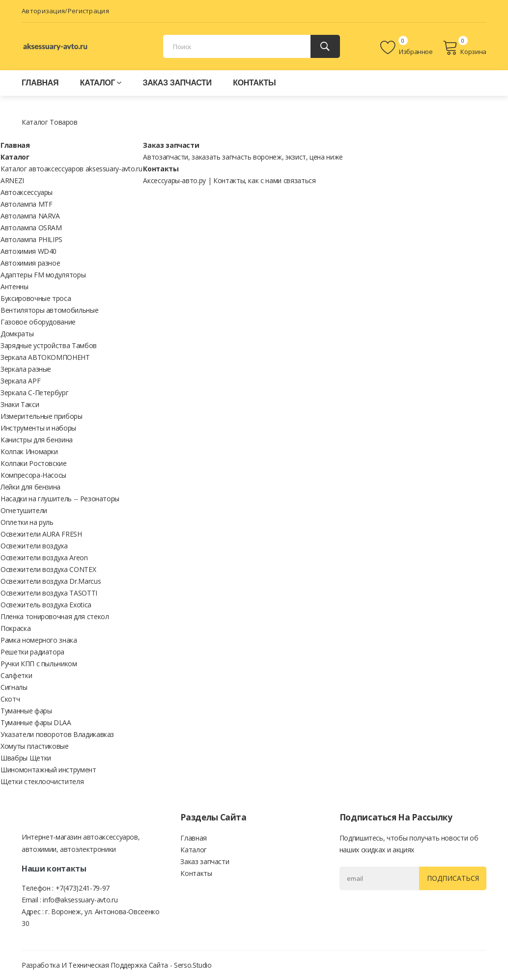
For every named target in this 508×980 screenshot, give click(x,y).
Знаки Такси (20, 404)
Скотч (10, 699)
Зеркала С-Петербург (34, 393)
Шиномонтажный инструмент (48, 770)
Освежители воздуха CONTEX (48, 569)
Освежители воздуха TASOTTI (49, 593)
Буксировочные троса (36, 298)
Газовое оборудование (38, 322)
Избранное (407, 48)
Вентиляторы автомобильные (49, 310)
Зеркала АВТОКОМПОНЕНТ (45, 357)
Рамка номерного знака (39, 640)
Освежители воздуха (34, 546)
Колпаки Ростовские (34, 463)
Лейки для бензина (30, 487)
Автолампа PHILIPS (31, 239)
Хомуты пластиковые (35, 746)
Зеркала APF (20, 381)
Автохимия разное (30, 263)
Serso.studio (193, 965)
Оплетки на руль (27, 522)
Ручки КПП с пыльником (39, 664)
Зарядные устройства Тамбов (49, 345)
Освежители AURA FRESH (41, 534)
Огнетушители (24, 510)
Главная (40, 83)
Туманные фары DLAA (36, 722)
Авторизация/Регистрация (65, 11)
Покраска (15, 628)
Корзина (465, 48)
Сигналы (14, 687)
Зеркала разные (26, 369)
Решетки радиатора (32, 652)
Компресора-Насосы (33, 475)
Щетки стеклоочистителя (42, 781)
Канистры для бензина (37, 440)
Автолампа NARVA (30, 216)
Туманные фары (26, 711)
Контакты (254, 83)
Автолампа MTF (26, 204)
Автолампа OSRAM (31, 228)
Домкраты (17, 334)
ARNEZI (12, 180)
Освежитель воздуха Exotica (46, 605)
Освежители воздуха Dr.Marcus (51, 581)
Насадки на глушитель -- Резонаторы (60, 499)
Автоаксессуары (27, 192)
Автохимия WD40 (28, 251)
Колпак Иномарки (29, 451)
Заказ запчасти (177, 83)
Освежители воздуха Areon (44, 558)
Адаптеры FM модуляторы (43, 275)
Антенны (14, 286)
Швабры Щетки (26, 758)
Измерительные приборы (42, 416)
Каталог (101, 83)
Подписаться (452, 878)
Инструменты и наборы (38, 428)
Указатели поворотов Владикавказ (57, 734)
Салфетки (16, 675)
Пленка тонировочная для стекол (55, 616)
